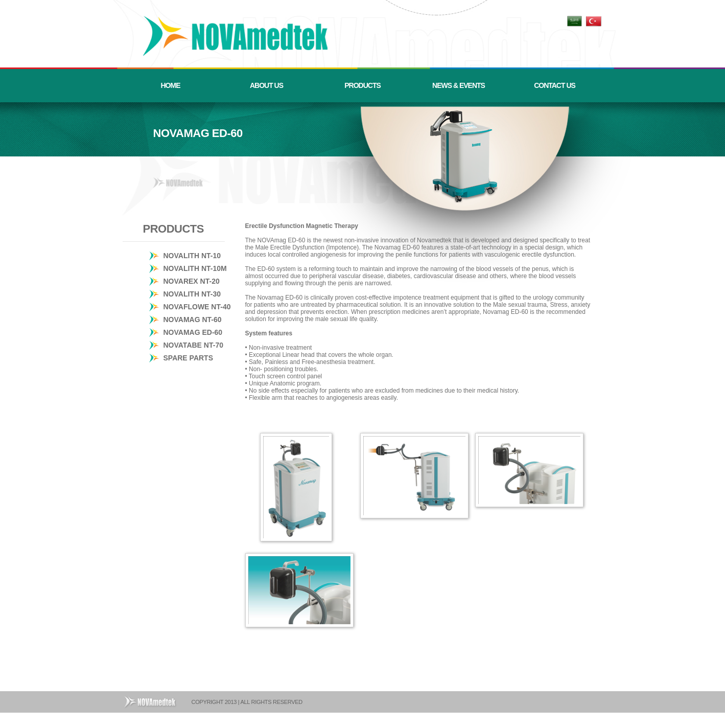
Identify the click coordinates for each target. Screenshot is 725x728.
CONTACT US (555, 85)
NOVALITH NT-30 (192, 294)
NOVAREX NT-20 (192, 281)
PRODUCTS (363, 85)
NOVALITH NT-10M (195, 268)
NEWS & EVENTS (459, 85)
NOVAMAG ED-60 (193, 332)
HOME (171, 85)
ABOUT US (266, 85)
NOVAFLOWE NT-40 (197, 307)
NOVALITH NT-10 (192, 256)
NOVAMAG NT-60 (193, 320)
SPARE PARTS (189, 358)
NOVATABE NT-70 (193, 345)
